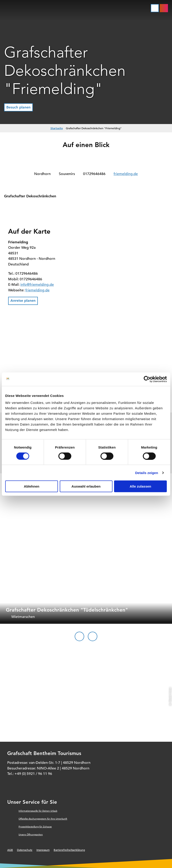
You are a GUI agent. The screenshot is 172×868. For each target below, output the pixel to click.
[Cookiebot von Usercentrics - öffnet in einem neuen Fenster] (147, 379)
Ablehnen (31, 486)
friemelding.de (126, 174)
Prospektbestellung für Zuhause (35, 827)
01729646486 (94, 174)
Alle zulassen (140, 486)
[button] (18, 107)
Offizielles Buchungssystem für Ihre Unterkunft (43, 819)
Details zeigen (147, 473)
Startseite (57, 128)
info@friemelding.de (37, 285)
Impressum (43, 850)
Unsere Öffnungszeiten (31, 835)
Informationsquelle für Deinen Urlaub (38, 811)
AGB (10, 850)
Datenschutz (25, 850)
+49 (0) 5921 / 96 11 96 (33, 774)
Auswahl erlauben (86, 486)
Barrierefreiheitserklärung (69, 850)
